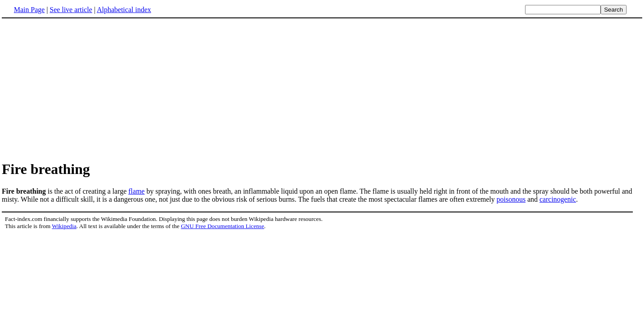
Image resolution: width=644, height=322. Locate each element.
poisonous (511, 199)
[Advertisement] (77, 89)
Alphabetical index (124, 10)
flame (136, 191)
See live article (71, 10)
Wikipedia (64, 226)
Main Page (29, 10)
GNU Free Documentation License (222, 226)
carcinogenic (558, 199)
